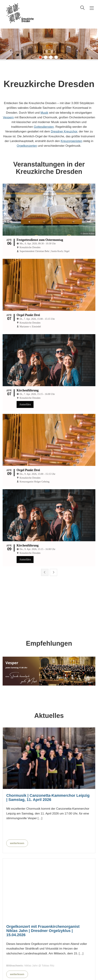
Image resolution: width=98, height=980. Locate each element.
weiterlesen (17, 698)
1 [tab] (41, 58)
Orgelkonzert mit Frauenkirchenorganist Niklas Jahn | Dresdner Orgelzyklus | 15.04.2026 (43, 785)
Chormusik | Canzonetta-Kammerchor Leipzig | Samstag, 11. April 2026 (48, 652)
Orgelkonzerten (27, 146)
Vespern (8, 117)
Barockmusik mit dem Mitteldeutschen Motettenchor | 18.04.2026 (41, 914)
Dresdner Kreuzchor (64, 131)
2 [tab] (46, 58)
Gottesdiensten (44, 127)
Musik (44, 113)
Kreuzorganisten (71, 141)
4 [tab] (57, 58)
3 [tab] (52, 58)
